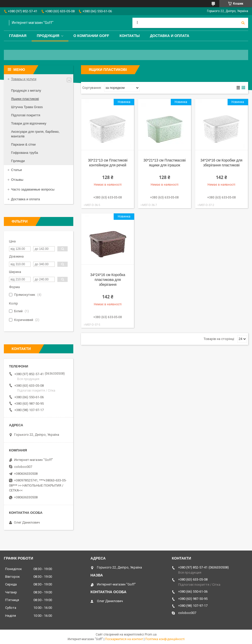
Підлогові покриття (26, 115)
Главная (18, 36)
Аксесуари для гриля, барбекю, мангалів (35, 134)
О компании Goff (91, 36)
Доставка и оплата (170, 36)
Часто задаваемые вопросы (33, 189)
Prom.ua (151, 634)
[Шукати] (243, 23)
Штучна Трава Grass (27, 107)
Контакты (130, 36)
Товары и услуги (24, 79)
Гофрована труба (25, 153)
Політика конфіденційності (165, 639)
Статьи (16, 170)
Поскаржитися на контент (124, 639)
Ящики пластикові (25, 99)
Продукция (48, 36)
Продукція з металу (26, 91)
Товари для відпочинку (29, 123)
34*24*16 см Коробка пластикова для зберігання (108, 280)
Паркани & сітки (23, 144)
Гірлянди (18, 161)
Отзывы (17, 180)
